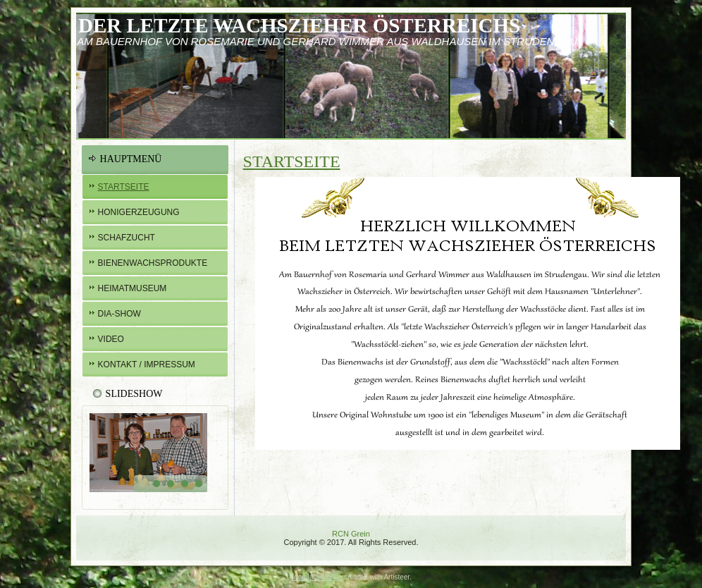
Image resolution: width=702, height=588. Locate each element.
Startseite (124, 187)
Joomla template (316, 577)
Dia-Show (119, 314)
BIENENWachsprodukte (153, 263)
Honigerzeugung (139, 212)
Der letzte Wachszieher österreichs (299, 25)
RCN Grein (351, 534)
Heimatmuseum (133, 288)
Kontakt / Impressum (147, 365)
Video (111, 339)
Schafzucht (127, 238)
